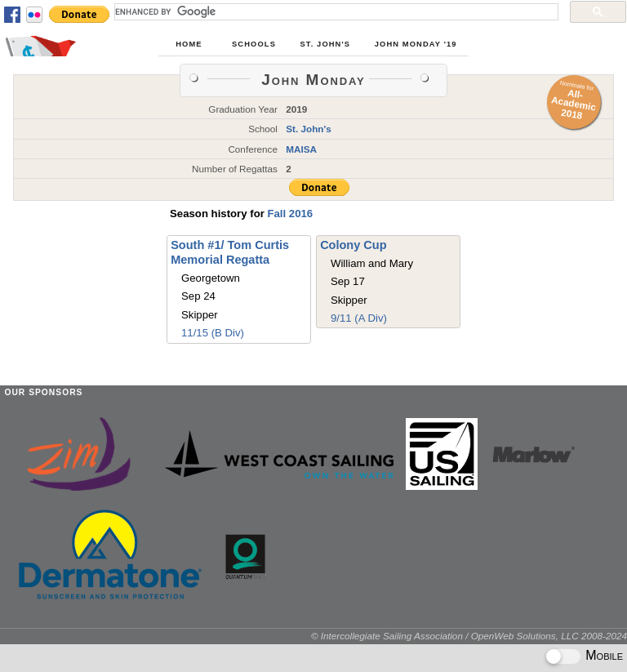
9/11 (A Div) (359, 318)
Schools (254, 44)
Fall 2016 (290, 214)
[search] (335, 11)
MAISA (301, 149)
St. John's (326, 44)
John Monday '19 (416, 44)
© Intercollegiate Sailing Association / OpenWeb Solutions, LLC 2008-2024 (469, 636)
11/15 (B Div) (213, 333)
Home (189, 44)
